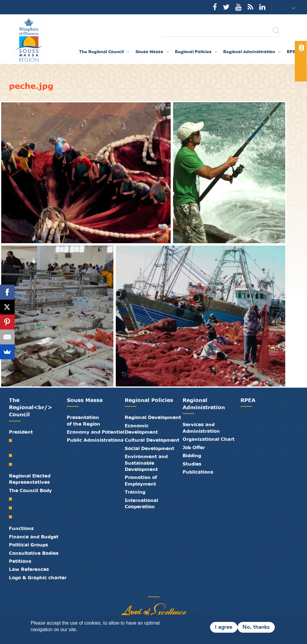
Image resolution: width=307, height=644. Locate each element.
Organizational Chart (209, 439)
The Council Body (30, 490)
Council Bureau (13, 508)
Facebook (215, 7)
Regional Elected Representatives (30, 479)
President (21, 432)
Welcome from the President (13, 443)
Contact (158, 591)
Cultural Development (152, 440)
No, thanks (256, 627)
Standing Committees (13, 517)
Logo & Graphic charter (38, 577)
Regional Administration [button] (249, 52)
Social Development (149, 448)
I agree (224, 627)
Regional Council (13, 499)
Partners (131, 591)
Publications (198, 472)
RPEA (293, 52)
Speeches (13, 464)
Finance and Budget (34, 537)
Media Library (149, 591)
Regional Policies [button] (193, 52)
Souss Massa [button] (149, 52)
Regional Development (153, 417)
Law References (29, 569)
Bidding (192, 455)
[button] (294, 8)
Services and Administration (201, 427)
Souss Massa (85, 400)
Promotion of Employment (141, 480)
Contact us (275, 7)
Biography (13, 455)
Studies (192, 464)
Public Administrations (95, 440)
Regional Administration (204, 404)
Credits (167, 591)
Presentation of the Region (84, 420)
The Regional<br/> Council (31, 407)
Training (135, 492)
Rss (250, 7)
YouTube (239, 7)
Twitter (226, 7)
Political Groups (28, 545)
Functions (21, 528)
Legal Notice (176, 591)
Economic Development (141, 429)
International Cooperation (141, 503)
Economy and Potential (96, 432)
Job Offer (194, 447)
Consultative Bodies (34, 553)
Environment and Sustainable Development (146, 463)
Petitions (20, 561)
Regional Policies (149, 400)
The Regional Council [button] (101, 52)
